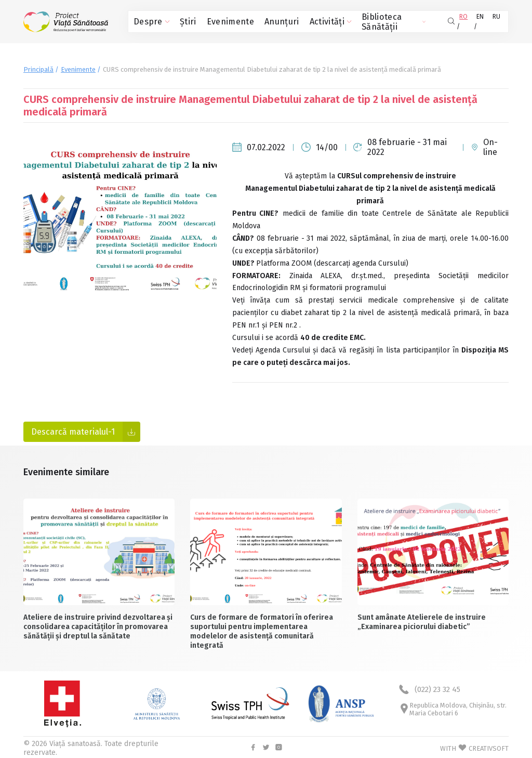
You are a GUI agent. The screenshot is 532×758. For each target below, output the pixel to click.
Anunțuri (262, 21)
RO (460, 21)
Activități (304, 21)
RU (496, 21)
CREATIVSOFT (489, 747)
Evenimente (218, 21)
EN (478, 21)
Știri (182, 21)
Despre (149, 21)
